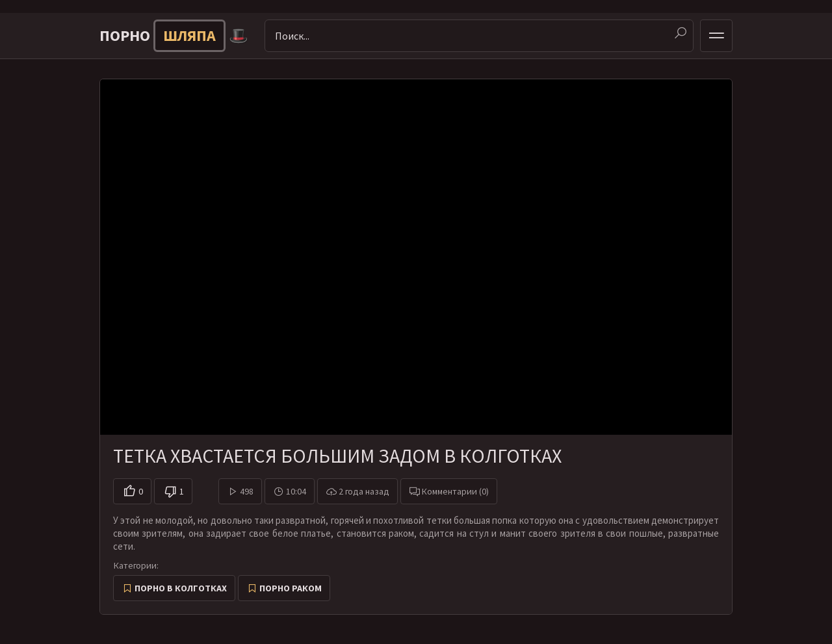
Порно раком (291, 588)
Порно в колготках (181, 588)
